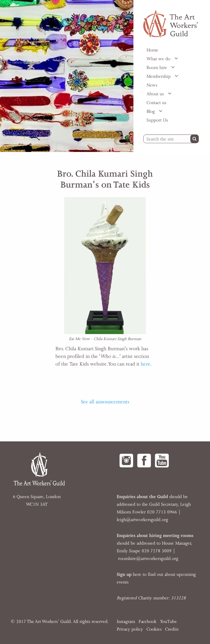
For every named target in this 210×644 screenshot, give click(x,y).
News (152, 85)
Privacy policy (130, 629)
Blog (151, 111)
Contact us (156, 103)
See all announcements (105, 402)
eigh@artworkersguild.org (143, 520)
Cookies (154, 629)
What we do (159, 59)
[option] (67, 76)
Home (152, 50)
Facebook (148, 622)
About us (156, 94)
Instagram (126, 622)
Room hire (157, 68)
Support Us (157, 120)
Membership (159, 76)
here (146, 364)
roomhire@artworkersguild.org (148, 559)
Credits (172, 629)
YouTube (168, 622)
